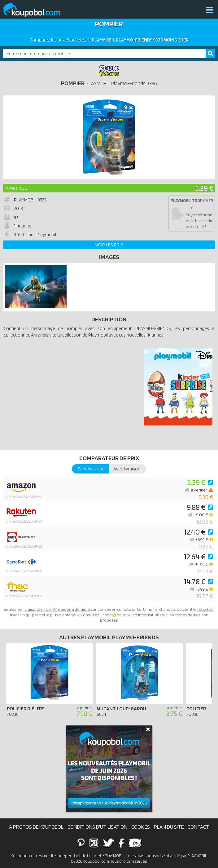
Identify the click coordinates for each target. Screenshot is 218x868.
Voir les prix (109, 245)
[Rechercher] (210, 54)
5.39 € (204, 188)
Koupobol (36, 10)
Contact (198, 827)
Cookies (141, 827)
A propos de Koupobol (36, 827)
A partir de (16, 188)
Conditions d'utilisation (97, 827)
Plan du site (169, 827)
